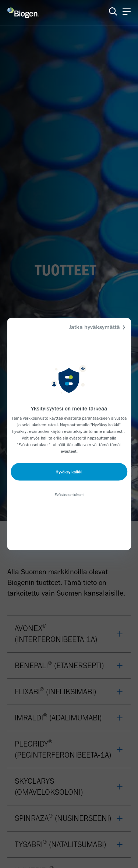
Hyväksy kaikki (69, 472)
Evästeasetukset (69, 495)
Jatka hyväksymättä (98, 327)
